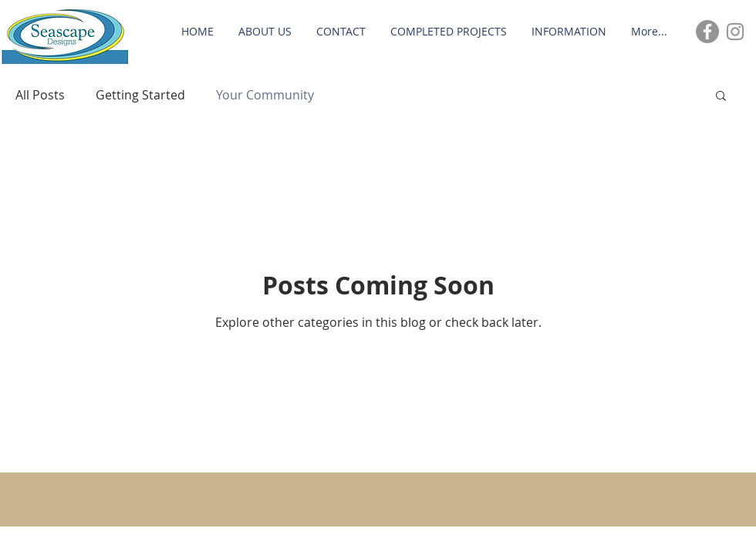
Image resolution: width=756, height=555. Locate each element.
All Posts (40, 95)
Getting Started (140, 95)
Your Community (265, 95)
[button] (721, 97)
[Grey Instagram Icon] (735, 32)
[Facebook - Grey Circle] (707, 32)
